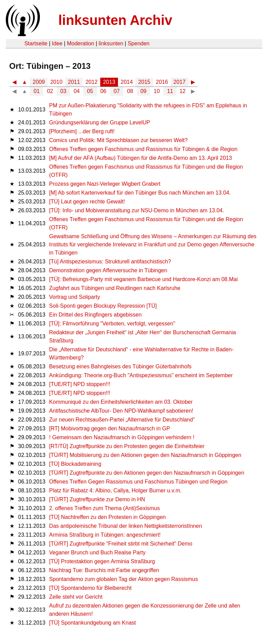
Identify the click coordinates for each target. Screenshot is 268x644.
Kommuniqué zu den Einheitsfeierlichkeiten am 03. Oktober (121, 402)
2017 (180, 82)
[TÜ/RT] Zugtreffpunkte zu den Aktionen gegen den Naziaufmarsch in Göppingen (147, 473)
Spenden (138, 43)
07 (117, 91)
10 (157, 91)
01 (37, 91)
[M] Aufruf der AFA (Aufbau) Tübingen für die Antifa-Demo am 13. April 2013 (140, 158)
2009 (39, 82)
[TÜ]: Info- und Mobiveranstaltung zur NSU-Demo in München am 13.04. (137, 210)
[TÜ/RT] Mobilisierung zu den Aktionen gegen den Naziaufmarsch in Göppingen (145, 455)
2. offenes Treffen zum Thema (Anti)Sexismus (105, 508)
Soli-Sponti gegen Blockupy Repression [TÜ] (103, 306)
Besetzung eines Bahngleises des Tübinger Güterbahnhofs (120, 366)
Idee (57, 43)
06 (103, 91)
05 (90, 91)
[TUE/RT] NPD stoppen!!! (80, 384)
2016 (162, 82)
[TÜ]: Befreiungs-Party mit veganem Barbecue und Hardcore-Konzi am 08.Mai (143, 279)
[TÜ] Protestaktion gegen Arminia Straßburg (102, 561)
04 (77, 91)
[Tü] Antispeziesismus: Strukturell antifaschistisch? (110, 262)
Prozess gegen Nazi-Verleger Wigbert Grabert (105, 184)
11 (170, 91)
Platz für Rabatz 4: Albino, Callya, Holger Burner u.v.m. (115, 490)
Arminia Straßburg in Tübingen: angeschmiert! (105, 535)
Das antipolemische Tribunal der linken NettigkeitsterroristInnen (125, 526)
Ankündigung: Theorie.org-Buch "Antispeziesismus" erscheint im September (141, 375)
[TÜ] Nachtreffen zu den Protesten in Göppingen (107, 517)
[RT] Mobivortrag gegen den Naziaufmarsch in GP (110, 428)
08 (130, 91)
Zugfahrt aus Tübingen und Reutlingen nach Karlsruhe (115, 288)
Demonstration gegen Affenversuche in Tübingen (108, 270)
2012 (92, 82)
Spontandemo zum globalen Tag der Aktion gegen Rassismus (123, 579)
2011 (74, 82)
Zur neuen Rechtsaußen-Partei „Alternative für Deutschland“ (122, 420)
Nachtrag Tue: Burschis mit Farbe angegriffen (104, 570)
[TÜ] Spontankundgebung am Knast (92, 623)
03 (63, 91)
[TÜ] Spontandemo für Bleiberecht (90, 588)
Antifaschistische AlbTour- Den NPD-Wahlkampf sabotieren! (121, 411)
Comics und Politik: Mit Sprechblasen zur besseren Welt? (118, 140)
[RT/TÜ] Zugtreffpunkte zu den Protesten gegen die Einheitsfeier (127, 446)
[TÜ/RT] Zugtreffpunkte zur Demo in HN (97, 499)
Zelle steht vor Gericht (76, 597)
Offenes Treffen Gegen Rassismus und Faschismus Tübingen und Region (138, 482)
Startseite (36, 43)
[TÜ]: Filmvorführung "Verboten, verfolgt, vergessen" (112, 324)
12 (182, 91)
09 (144, 91)
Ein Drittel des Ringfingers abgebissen (95, 315)
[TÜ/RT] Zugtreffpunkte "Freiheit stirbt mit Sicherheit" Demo (121, 544)
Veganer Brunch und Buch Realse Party (97, 553)
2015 (144, 82)
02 (50, 91)
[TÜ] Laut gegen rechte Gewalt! (87, 202)
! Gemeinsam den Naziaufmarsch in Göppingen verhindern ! (122, 437)
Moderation (80, 43)
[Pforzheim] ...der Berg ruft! (82, 131)
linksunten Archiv (115, 20)
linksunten (111, 43)
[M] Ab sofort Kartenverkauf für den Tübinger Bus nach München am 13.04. (140, 193)
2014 (127, 82)
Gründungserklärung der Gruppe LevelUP (100, 122)
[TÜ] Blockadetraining (75, 464)
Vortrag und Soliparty (75, 297)
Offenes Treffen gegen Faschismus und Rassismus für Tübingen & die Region (143, 149)
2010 (56, 82)
